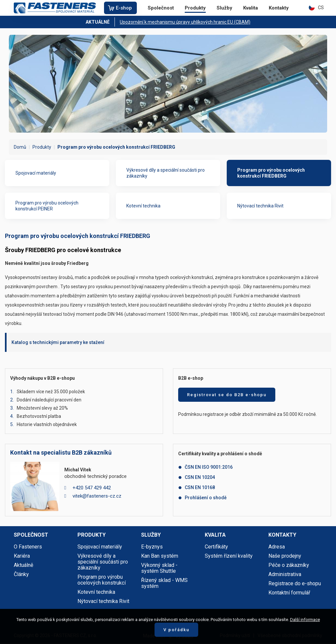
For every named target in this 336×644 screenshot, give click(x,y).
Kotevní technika (143, 206)
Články (21, 574)
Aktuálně (23, 565)
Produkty (195, 8)
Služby (224, 8)
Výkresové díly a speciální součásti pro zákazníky (166, 173)
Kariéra (22, 556)
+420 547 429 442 (92, 488)
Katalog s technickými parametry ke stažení (58, 342)
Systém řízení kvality (229, 556)
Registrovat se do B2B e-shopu (227, 395)
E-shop (124, 8)
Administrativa (285, 574)
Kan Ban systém (160, 556)
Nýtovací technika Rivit (260, 206)
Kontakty (279, 8)
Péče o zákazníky (289, 565)
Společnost (161, 8)
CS (316, 8)
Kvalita (251, 8)
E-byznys (152, 547)
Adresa (277, 547)
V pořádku (176, 630)
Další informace (305, 620)
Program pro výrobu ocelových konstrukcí (102, 580)
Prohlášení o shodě (206, 498)
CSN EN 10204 (200, 477)
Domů (20, 147)
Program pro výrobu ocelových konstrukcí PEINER (47, 206)
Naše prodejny (285, 556)
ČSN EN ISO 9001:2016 (209, 467)
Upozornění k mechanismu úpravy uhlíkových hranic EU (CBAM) (185, 22)
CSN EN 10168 (200, 487)
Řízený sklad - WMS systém (164, 583)
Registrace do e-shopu (295, 583)
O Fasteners (28, 547)
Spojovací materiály (36, 173)
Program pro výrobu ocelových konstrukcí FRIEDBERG (271, 173)
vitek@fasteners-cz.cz (97, 496)
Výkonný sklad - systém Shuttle (159, 568)
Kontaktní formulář (289, 593)
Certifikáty (216, 547)
